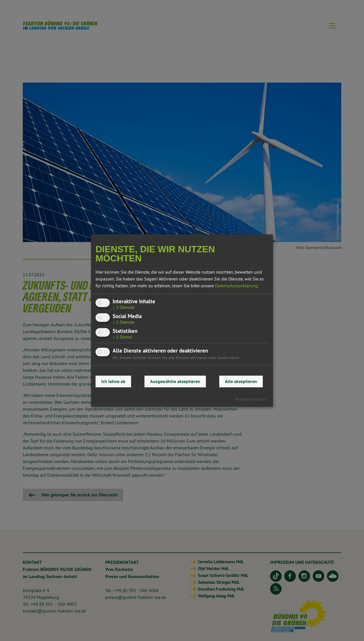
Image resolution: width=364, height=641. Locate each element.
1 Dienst (122, 337)
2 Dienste (123, 322)
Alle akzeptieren (241, 381)
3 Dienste (123, 307)
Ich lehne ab (113, 381)
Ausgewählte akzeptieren (175, 381)
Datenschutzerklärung (236, 286)
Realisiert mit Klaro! (251, 399)
